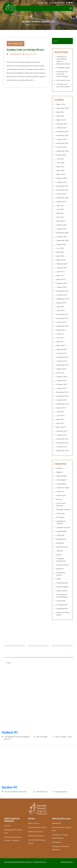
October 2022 (62, 147)
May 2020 (60, 252)
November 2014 (62, 396)
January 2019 (62, 287)
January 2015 (62, 388)
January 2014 (62, 435)
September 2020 (63, 240)
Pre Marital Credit (63, 68)
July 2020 (60, 248)
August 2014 (61, 408)
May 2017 (60, 342)
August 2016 (61, 369)
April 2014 (60, 423)
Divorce (59, 499)
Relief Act (60, 569)
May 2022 (60, 167)
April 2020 (60, 256)
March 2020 (61, 260)
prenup (59, 555)
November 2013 (62, 443)
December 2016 (62, 357)
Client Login (43, 3)
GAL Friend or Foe (63, 80)
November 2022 (62, 143)
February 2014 (62, 431)
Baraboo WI (9, 787)
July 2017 (60, 334)
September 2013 (63, 451)
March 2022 (61, 174)
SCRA (58, 579)
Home (28, 25)
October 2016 (62, 361)
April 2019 (60, 276)
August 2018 (61, 303)
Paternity (60, 551)
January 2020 (62, 268)
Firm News (60, 517)
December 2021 (62, 186)
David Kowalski (16, 54)
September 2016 (63, 365)
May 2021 (60, 213)
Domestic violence (63, 510)
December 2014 (62, 392)
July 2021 (60, 205)
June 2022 (60, 163)
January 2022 (62, 182)
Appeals (59, 472)
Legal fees (60, 535)
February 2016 (62, 377)
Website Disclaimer (67, 862)
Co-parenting (61, 484)
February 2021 (62, 225)
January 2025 (62, 128)
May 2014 (60, 419)
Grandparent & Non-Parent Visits (13, 831)
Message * (38, 654)
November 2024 (62, 135)
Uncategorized (17, 44)
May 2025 (60, 112)
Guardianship (61, 531)
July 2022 (60, 159)
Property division (63, 565)
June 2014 (60, 416)
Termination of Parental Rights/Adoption (60, 836)
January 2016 (62, 381)
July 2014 (60, 412)
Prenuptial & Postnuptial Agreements (60, 848)
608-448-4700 (42, 792)
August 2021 (61, 202)
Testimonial (61, 601)
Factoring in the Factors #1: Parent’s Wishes (62, 74)
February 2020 (62, 264)
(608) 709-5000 (57, 3)
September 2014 (63, 404)
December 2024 (62, 132)
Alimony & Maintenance (36, 836)
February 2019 (62, 283)
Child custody (62, 476)
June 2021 (60, 209)
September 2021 (63, 198)
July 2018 (60, 307)
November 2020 (62, 233)
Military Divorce (62, 547)
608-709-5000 (42, 737)
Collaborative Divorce (36, 832)
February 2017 (62, 349)
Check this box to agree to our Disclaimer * (24, 663)
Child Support (61, 480)
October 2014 (62, 400)
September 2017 (63, 326)
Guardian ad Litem (63, 527)
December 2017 (62, 314)
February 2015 (62, 384)
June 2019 (60, 272)
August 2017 (61, 330)
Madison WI (10, 732)
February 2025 (62, 124)
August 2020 (61, 244)
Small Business (62, 583)
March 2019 (61, 279)
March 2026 (61, 104)
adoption (60, 468)
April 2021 (60, 217)
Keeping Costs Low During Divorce (25, 50)
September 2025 (63, 108)
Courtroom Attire (63, 488)
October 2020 (62, 237)
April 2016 (60, 373)
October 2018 (62, 295)
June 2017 (60, 338)
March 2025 (61, 120)
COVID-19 (60, 492)
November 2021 (62, 190)
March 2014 (61, 427)
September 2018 (63, 299)
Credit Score (61, 495)
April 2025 (60, 116)
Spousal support (62, 587)
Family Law (61, 513)
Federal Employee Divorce (37, 827)
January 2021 (62, 229)
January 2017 (62, 353)
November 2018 (62, 291)
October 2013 (62, 447)
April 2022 (60, 170)
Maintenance (61, 539)
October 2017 (62, 322)
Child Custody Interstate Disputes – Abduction (13, 839)
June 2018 (60, 311)
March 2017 (61, 346)
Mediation (60, 543)
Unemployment (62, 609)
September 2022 (63, 151)
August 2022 (61, 155)
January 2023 (62, 139)
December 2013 (62, 439)
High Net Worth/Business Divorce (37, 842)
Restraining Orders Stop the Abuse (62, 829)
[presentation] (19, 673)
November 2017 (62, 318)
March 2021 (61, 221)
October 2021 (62, 194)
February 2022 (62, 178)
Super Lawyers (62, 591)
